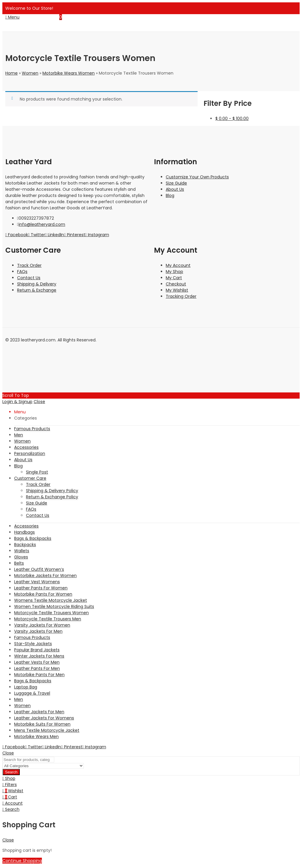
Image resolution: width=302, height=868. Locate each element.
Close (39, 402)
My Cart (174, 278)
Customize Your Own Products (197, 177)
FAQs (22, 272)
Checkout (176, 284)
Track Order (29, 265)
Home (12, 73)
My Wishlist (177, 290)
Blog (170, 195)
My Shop (174, 272)
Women (30, 73)
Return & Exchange (37, 290)
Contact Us (29, 278)
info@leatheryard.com (42, 224)
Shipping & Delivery (37, 284)
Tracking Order (181, 296)
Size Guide (176, 183)
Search (11, 772)
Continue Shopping (22, 861)
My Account (178, 265)
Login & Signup (17, 402)
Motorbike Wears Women (69, 73)
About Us (175, 189)
